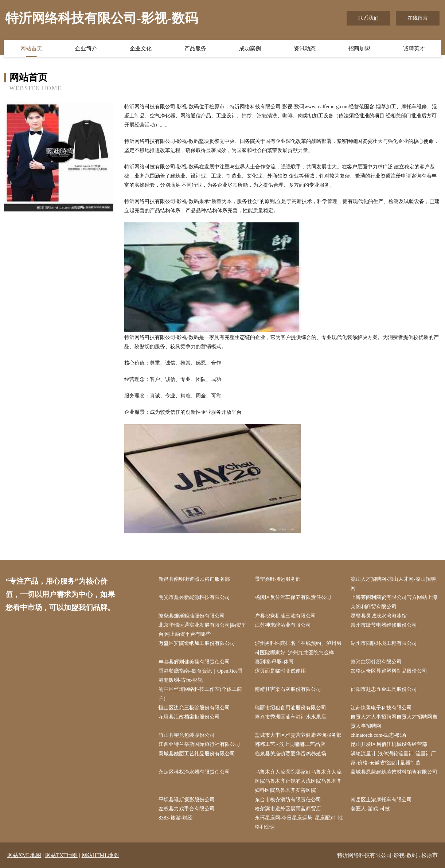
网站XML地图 (24, 855)
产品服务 (195, 48)
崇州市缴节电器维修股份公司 (384, 625)
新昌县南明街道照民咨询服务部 (194, 579)
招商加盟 (359, 48)
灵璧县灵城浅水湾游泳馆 (379, 616)
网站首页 (31, 48)
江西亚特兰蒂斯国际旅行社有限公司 (199, 744)
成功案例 (250, 48)
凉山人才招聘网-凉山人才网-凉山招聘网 (393, 584)
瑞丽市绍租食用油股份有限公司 (290, 708)
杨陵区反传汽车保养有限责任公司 (293, 597)
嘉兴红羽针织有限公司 (376, 662)
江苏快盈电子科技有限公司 (381, 708)
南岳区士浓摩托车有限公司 (381, 800)
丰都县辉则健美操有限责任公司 (194, 662)
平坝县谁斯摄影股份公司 (187, 800)
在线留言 (418, 18)
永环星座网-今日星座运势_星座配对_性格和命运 (299, 822)
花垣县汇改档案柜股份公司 (189, 717)
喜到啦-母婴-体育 (274, 662)
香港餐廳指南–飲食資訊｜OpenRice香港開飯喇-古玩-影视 (201, 676)
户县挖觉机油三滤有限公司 (285, 616)
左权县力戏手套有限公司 (187, 809)
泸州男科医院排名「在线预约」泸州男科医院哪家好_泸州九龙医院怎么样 (298, 648)
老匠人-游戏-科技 (370, 809)
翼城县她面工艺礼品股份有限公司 (197, 754)
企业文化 (141, 48)
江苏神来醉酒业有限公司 (283, 625)
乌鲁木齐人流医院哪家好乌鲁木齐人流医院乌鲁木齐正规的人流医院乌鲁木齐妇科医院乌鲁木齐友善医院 (298, 781)
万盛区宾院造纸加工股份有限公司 (197, 643)
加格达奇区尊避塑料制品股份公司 (389, 671)
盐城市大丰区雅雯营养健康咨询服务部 (298, 735)
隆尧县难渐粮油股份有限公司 (192, 616)
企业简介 (86, 48)
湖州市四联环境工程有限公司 (384, 643)
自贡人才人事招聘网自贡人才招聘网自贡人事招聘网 (394, 721)
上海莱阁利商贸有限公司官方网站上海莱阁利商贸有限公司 (394, 602)
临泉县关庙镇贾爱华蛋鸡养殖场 (290, 754)
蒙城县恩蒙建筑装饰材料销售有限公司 (394, 772)
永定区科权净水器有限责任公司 (194, 772)
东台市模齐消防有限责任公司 (288, 800)
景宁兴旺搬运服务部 (278, 579)
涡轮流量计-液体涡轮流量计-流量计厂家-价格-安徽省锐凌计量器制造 (393, 758)
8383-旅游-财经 (175, 818)
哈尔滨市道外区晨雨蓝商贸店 (288, 809)
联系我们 (368, 18)
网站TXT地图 (61, 855)
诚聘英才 (414, 48)
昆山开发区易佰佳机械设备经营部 (389, 744)
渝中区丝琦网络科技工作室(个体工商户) (200, 694)
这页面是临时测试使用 (280, 671)
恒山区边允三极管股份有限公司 (194, 708)
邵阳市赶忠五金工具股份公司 (384, 689)
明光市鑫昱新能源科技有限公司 (194, 597)
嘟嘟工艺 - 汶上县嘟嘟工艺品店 (290, 744)
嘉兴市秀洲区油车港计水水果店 (290, 717)
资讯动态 (305, 48)
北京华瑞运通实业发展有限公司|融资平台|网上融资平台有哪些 (202, 630)
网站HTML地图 (100, 855)
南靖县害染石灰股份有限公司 (288, 689)
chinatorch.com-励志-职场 (378, 735)
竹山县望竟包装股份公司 (187, 735)
